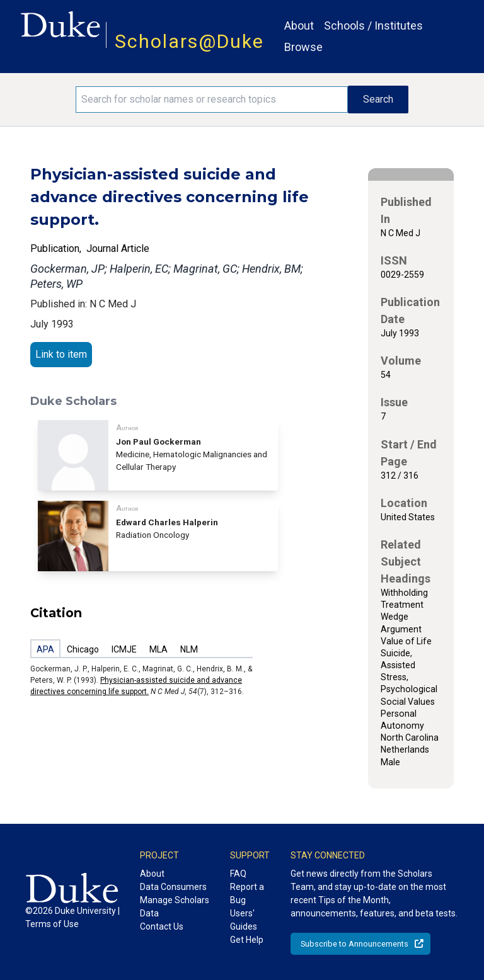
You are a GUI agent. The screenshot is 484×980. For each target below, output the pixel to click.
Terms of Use (52, 924)
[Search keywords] (212, 100)
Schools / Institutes (373, 26)
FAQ (238, 874)
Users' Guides (244, 920)
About (299, 26)
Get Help (247, 940)
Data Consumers (173, 887)
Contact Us (162, 926)
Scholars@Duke (189, 41)
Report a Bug (247, 893)
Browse (303, 47)
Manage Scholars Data (175, 907)
